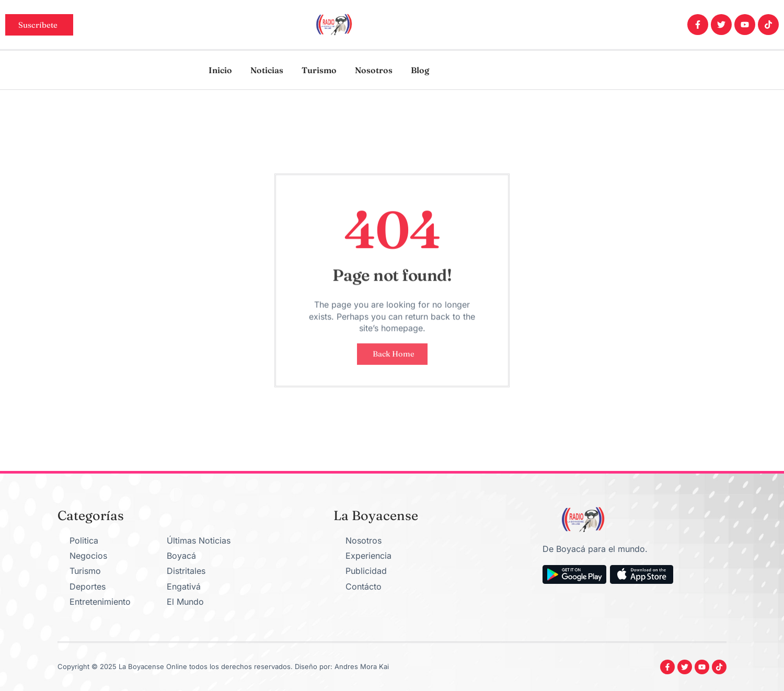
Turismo (319, 70)
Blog (420, 70)
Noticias (267, 70)
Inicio (220, 70)
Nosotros (374, 70)
